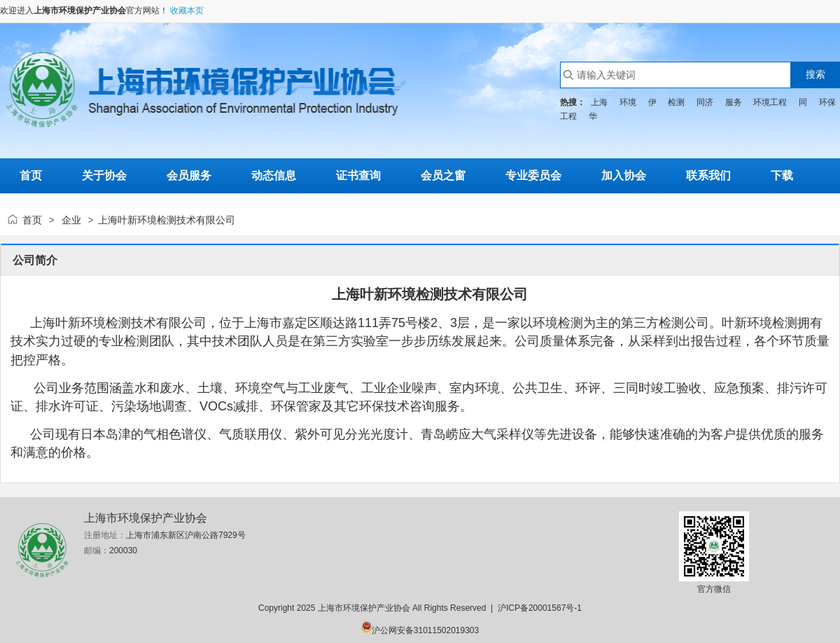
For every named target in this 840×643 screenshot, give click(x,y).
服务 (734, 102)
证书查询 (358, 175)
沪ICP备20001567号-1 (540, 608)
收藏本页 (187, 11)
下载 (782, 175)
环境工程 (770, 102)
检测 (676, 102)
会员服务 (189, 175)
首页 (32, 220)
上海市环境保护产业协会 (80, 11)
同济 (705, 102)
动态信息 (274, 175)
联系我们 (708, 175)
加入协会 (624, 175)
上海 (599, 102)
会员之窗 (443, 175)
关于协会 (104, 175)
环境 (628, 102)
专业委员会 (533, 175)
